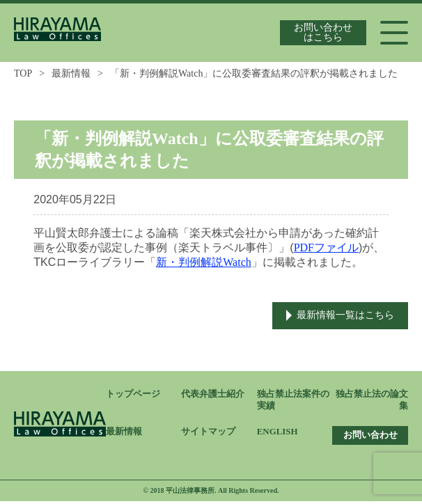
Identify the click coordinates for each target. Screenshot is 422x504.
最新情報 (71, 73)
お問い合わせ (370, 438)
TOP (23, 73)
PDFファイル (326, 247)
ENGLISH (278, 433)
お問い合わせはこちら (323, 32)
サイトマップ (208, 434)
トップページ (133, 395)
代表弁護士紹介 (213, 395)
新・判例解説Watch (203, 262)
